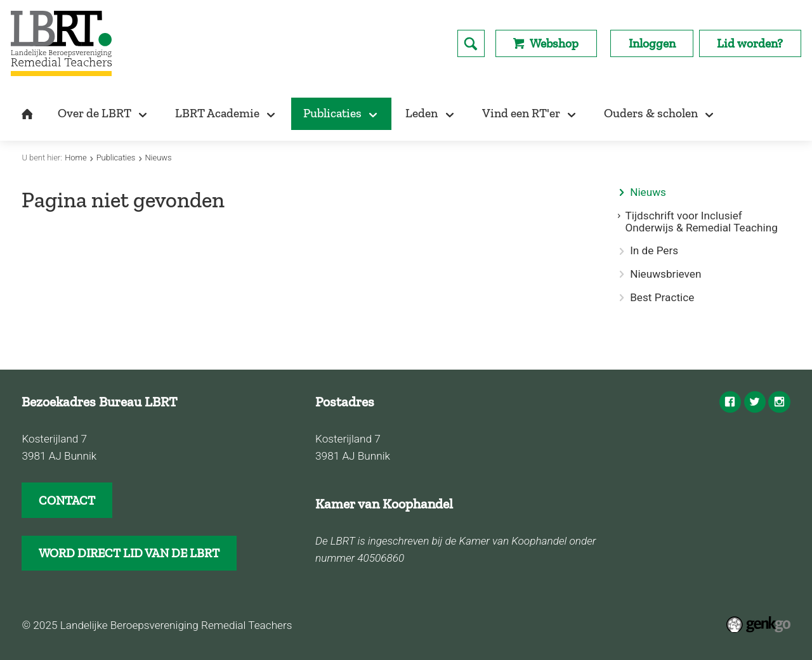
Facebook (730, 402)
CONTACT (67, 501)
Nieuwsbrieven (665, 274)
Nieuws (158, 158)
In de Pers (654, 251)
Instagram (779, 402)
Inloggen (652, 43)
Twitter (755, 402)
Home (75, 158)
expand (621, 216)
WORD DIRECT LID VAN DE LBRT (129, 553)
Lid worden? (750, 43)
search (471, 43)
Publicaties (116, 158)
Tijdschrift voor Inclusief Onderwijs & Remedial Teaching (702, 222)
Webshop (554, 43)
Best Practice (662, 298)
